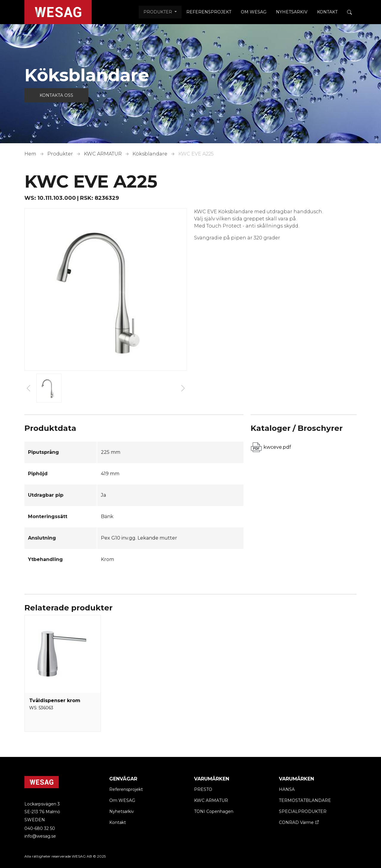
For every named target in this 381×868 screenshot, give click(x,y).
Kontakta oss (56, 95)
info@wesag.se (40, 836)
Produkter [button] (158, 12)
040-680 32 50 (40, 828)
